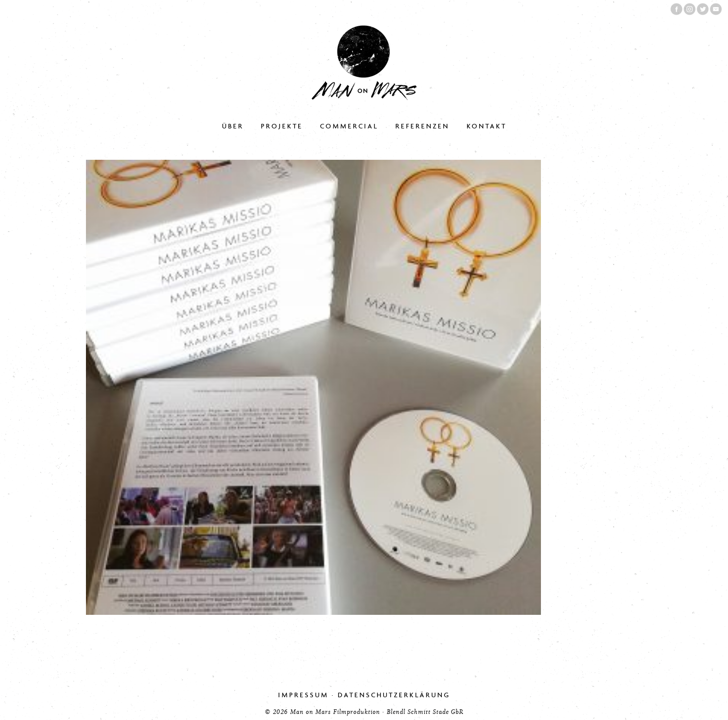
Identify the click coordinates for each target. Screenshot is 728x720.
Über (233, 126)
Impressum (303, 695)
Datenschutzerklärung (394, 695)
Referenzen (422, 126)
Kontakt (487, 126)
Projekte (282, 126)
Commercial (349, 126)
